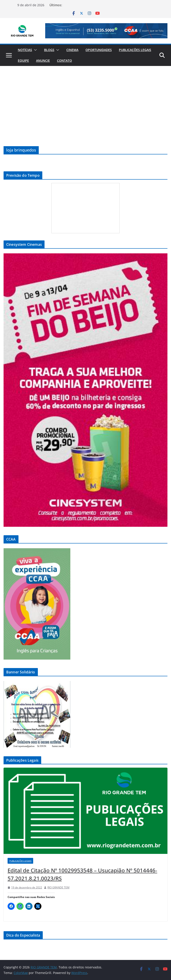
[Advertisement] (85, 99)
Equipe (23, 60)
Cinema (72, 50)
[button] (35, 50)
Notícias (25, 50)
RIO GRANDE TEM (58, 887)
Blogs (49, 50)
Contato (64, 60)
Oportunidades (99, 50)
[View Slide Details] (106, 31)
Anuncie (43, 60)
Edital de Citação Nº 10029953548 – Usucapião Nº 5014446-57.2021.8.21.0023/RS (82, 874)
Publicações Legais (135, 50)
